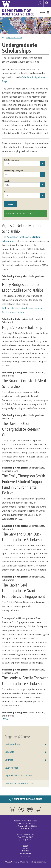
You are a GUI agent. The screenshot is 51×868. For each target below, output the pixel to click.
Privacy (26, 846)
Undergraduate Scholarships (19, 784)
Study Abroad (11, 768)
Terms (26, 848)
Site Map (26, 851)
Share (6, 719)
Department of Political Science (18, 12)
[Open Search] (47, 3)
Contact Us (26, 856)
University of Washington (21, 862)
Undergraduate (13, 744)
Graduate (9, 752)
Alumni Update (26, 853)
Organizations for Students (19, 776)
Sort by (7, 181)
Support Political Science (26, 799)
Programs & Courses (14, 38)
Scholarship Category (14, 171)
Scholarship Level (12, 160)
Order (7, 192)
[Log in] (40, 3)
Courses (9, 760)
